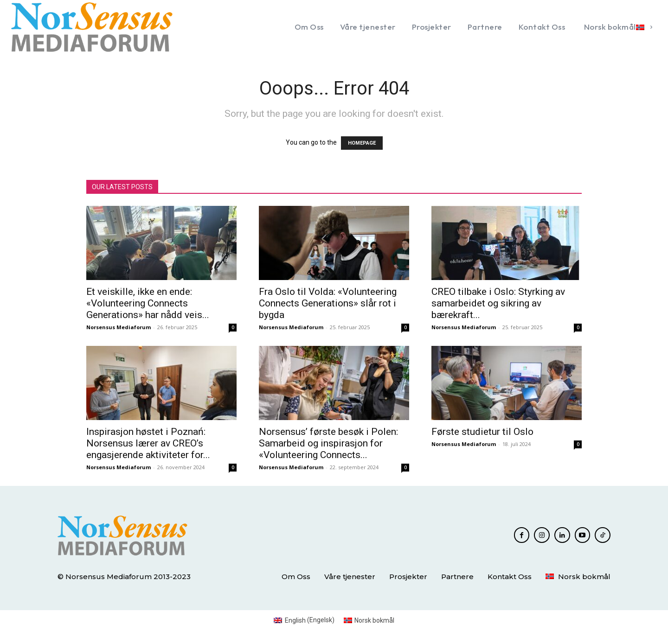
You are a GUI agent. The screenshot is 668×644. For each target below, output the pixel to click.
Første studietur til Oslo (482, 432)
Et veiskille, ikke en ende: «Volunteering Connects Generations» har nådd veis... (148, 303)
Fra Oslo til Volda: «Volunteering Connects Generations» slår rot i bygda (328, 303)
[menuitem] (617, 27)
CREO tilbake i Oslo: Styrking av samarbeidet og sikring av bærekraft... (498, 303)
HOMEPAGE (362, 143)
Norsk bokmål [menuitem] (374, 620)
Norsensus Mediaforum (119, 327)
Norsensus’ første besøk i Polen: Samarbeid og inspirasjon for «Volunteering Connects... (328, 443)
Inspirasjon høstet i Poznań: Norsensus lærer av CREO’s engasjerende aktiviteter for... (148, 443)
